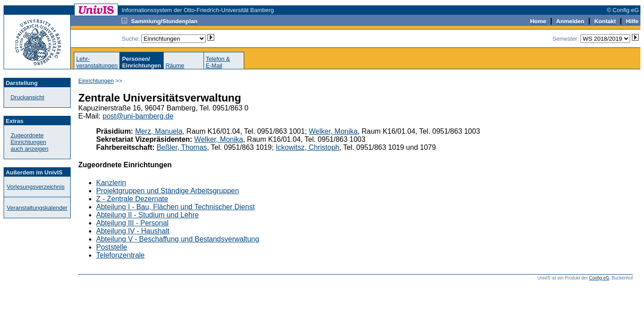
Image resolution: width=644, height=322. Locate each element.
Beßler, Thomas (182, 147)
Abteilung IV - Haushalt (133, 231)
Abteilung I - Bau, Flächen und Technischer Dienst (176, 207)
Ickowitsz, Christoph (307, 147)
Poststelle (112, 247)
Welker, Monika (333, 131)
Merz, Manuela (159, 131)
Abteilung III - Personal (132, 223)
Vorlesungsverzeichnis (36, 187)
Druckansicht (28, 97)
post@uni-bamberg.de (138, 116)
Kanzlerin (111, 183)
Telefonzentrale (121, 255)
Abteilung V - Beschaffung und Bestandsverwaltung (178, 239)
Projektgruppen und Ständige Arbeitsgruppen (167, 191)
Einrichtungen (96, 81)
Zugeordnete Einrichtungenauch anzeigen (30, 142)
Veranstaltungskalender (37, 208)
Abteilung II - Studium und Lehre (147, 215)
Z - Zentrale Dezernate (132, 199)
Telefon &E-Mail (218, 62)
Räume (175, 66)
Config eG (599, 278)
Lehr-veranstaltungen (97, 62)
